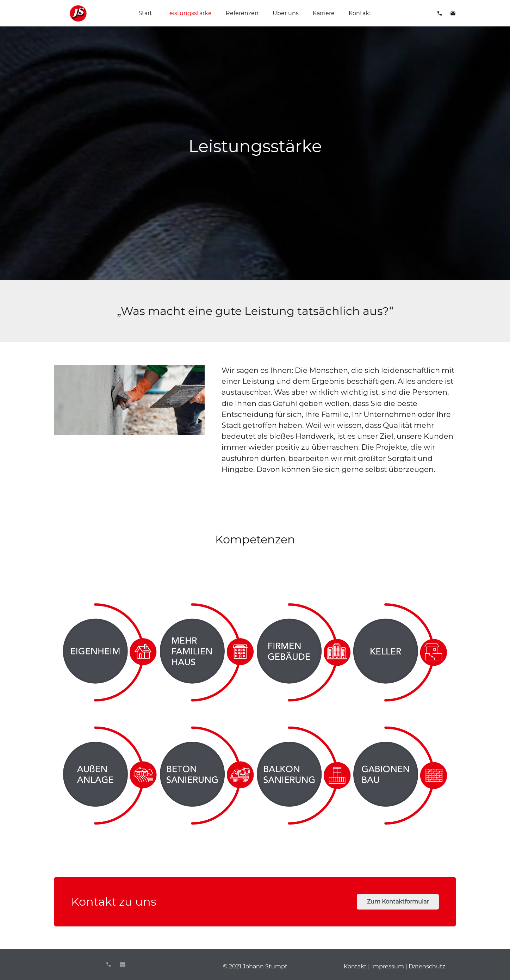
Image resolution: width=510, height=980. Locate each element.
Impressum (388, 966)
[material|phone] (440, 13)
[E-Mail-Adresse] (123, 964)
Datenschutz (427, 966)
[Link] (78, 13)
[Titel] (108, 964)
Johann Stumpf (265, 966)
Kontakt (355, 966)
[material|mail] (453, 13)
